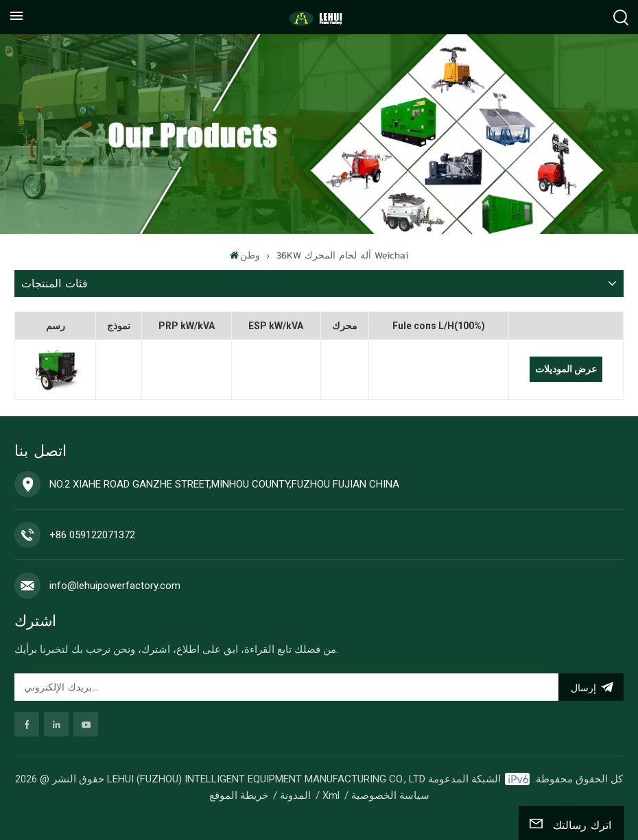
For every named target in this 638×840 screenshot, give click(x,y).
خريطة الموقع (239, 795)
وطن (245, 255)
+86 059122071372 (92, 535)
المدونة (295, 795)
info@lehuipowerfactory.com (115, 586)
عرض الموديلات (566, 369)
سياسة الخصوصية (390, 795)
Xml (331, 795)
